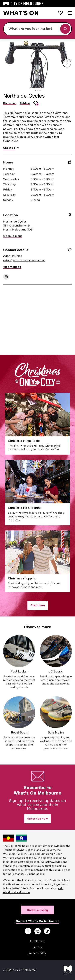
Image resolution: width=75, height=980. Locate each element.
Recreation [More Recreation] (10, 103)
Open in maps (13, 236)
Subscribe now (37, 819)
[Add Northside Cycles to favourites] (36, 104)
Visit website (12, 267)
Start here (38, 605)
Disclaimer (37, 941)
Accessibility (38, 953)
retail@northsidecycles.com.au (24, 260)
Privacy (37, 947)
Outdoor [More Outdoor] (25, 103)
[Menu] (70, 13)
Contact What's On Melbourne (38, 921)
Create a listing (37, 910)
